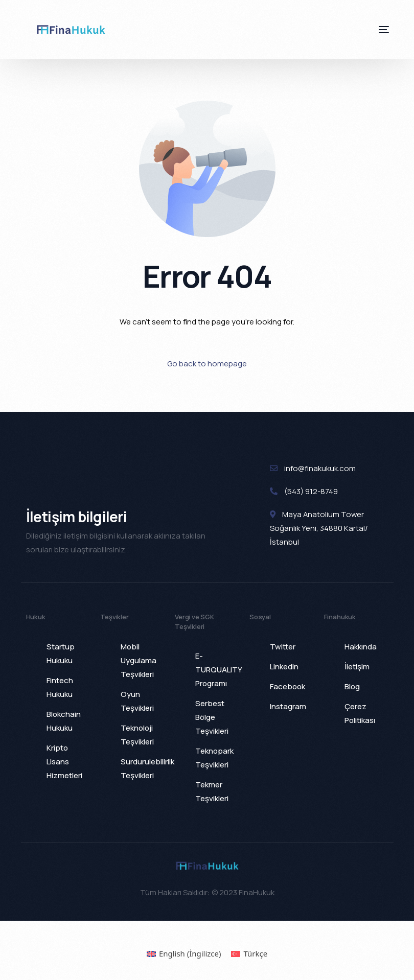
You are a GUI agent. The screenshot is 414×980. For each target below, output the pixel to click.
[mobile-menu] (374, 30)
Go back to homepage (207, 364)
